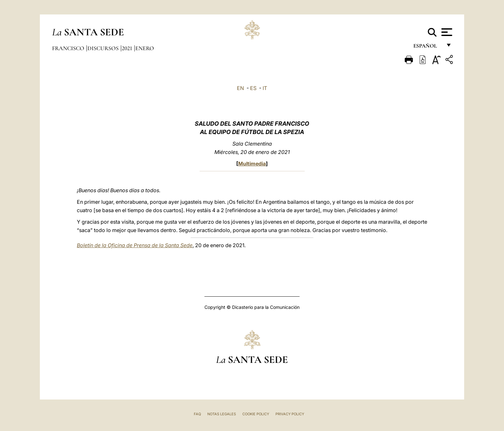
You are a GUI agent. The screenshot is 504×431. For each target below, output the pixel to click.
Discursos (104, 48)
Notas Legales (222, 414)
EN (240, 88)
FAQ (197, 414)
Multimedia (252, 164)
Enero (145, 48)
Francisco (69, 48)
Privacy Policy (290, 414)
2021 (128, 48)
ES (253, 88)
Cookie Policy (256, 414)
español (428, 47)
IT (265, 88)
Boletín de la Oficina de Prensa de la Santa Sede (135, 245)
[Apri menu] (446, 32)
